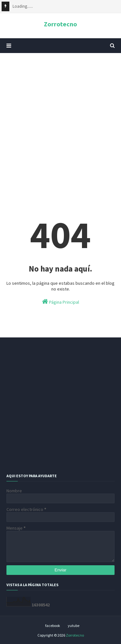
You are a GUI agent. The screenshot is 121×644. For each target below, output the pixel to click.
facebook (53, 626)
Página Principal (60, 302)
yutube (74, 626)
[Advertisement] (60, 123)
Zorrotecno (60, 24)
